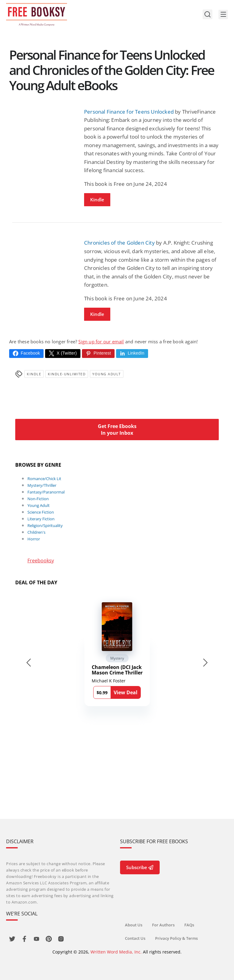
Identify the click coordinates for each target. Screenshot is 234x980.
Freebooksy (41, 561)
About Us (134, 925)
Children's (36, 532)
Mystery (117, 658)
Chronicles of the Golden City (119, 243)
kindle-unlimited (67, 374)
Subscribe (140, 867)
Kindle (97, 200)
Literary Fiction (41, 519)
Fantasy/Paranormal (46, 492)
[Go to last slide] (29, 663)
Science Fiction (41, 512)
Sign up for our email (101, 341)
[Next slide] (205, 663)
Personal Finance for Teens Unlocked (129, 112)
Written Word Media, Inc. (116, 952)
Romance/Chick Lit (44, 479)
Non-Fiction (38, 499)
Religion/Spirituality (45, 525)
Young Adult (107, 374)
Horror (34, 539)
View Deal (126, 692)
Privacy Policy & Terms (176, 938)
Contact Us (135, 938)
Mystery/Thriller (42, 485)
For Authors (163, 925)
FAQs (189, 925)
